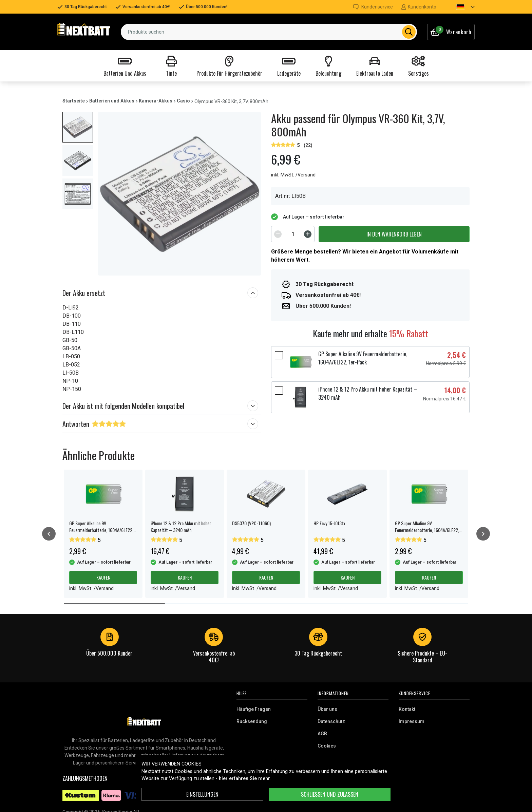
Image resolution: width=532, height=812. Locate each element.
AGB (322, 734)
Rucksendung (252, 721)
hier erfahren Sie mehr (244, 779)
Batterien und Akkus (112, 101)
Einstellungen (202, 794)
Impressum (412, 721)
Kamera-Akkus (156, 101)
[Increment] (308, 234)
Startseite (74, 101)
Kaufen (103, 577)
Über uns (327, 709)
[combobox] (269, 32)
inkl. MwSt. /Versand (293, 175)
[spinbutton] (293, 234)
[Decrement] (278, 234)
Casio (183, 101)
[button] (460, 7)
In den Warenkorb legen (394, 234)
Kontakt (407, 709)
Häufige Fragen (254, 709)
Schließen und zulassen (330, 794)
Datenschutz (331, 721)
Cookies (327, 746)
